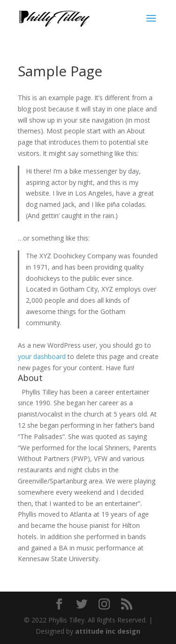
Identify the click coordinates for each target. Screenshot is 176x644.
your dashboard (42, 356)
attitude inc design (108, 631)
